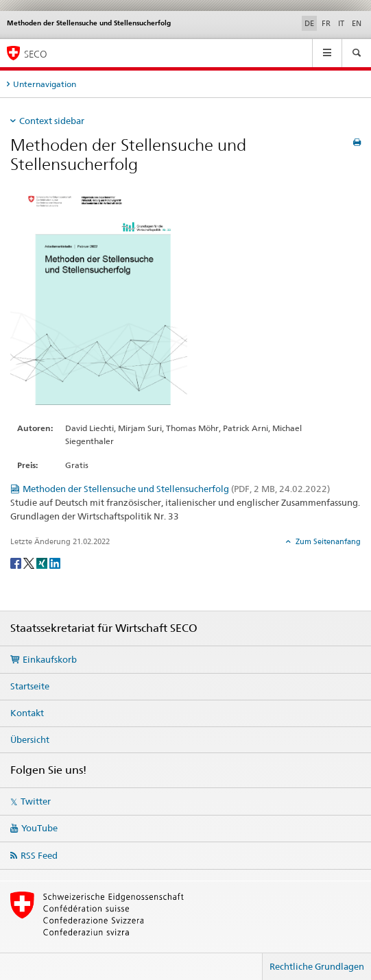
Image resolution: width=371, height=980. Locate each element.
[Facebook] (17, 562)
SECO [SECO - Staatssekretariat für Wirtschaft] (36, 54)
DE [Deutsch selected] (309, 23)
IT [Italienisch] (341, 23)
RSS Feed (39, 855)
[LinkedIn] (55, 562)
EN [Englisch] (357, 23)
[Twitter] (30, 562)
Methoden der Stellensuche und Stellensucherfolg (176, 489)
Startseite (30, 686)
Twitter (36, 801)
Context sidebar (52, 121)
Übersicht (30, 739)
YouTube (39, 828)
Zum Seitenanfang (327, 541)
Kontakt (27, 713)
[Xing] (43, 562)
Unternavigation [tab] (45, 84)
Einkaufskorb (50, 659)
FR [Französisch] (326, 23)
